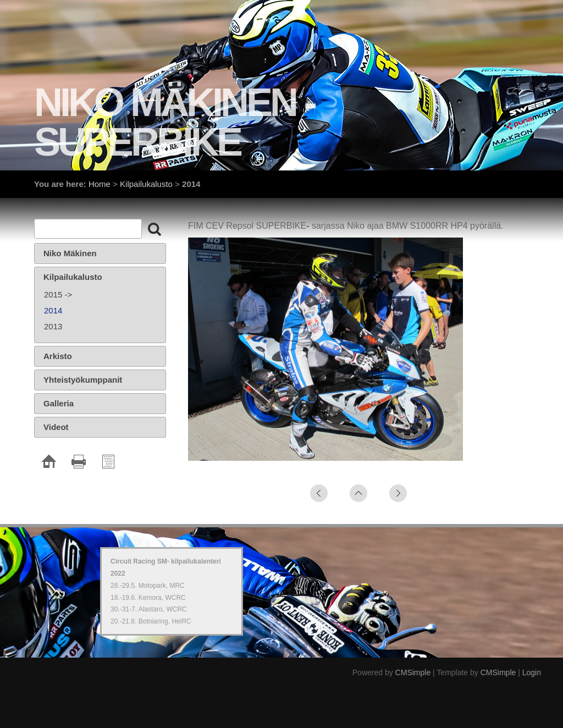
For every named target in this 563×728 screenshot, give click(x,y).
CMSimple (413, 672)
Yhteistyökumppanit (83, 380)
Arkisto (58, 356)
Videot (56, 427)
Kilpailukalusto (146, 184)
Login (532, 672)
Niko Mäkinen (70, 253)
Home (100, 184)
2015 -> (58, 294)
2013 (53, 326)
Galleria (59, 403)
